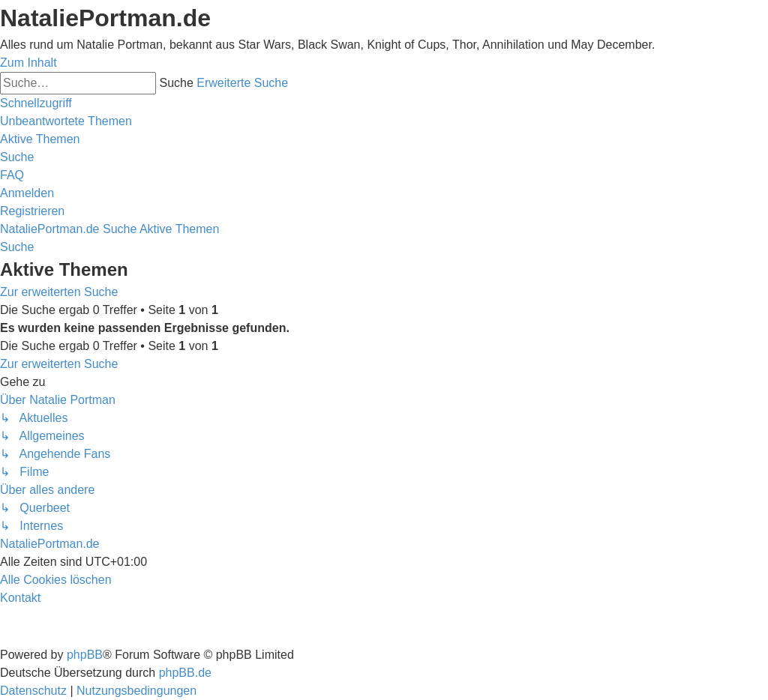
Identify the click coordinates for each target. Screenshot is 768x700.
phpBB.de (185, 673)
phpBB (85, 655)
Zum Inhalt (28, 63)
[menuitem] (66, 121)
